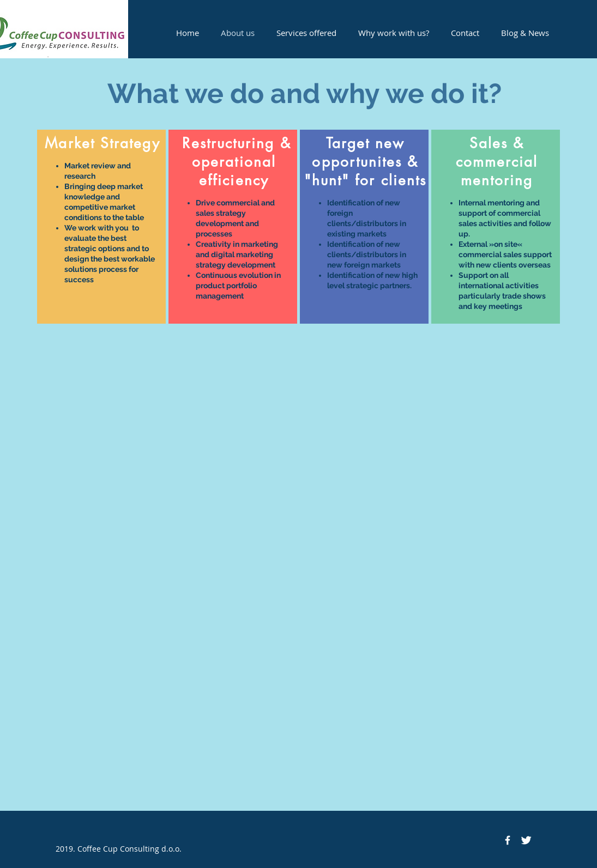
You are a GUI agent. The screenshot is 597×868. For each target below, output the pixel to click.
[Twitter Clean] (526, 840)
